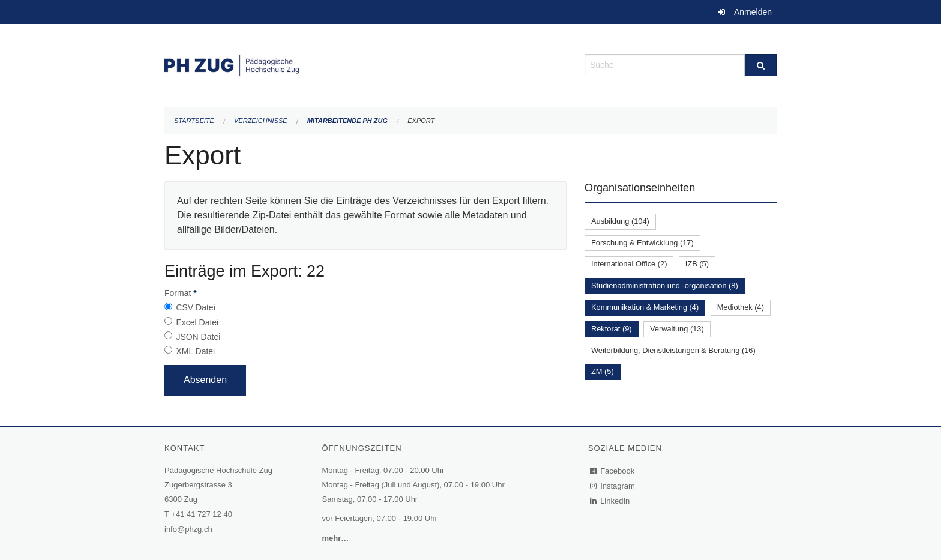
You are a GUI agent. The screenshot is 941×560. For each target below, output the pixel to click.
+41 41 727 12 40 (202, 514)
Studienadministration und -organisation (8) (665, 285)
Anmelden (753, 12)
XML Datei (195, 351)
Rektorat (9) (612, 329)
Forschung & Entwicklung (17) (642, 243)
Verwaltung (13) (677, 329)
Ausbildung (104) (620, 221)
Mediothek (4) (741, 307)
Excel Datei (197, 322)
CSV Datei (195, 307)
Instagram (613, 486)
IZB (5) (697, 264)
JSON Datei (198, 337)
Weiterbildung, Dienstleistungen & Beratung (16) (673, 350)
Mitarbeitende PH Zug (347, 121)
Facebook (613, 471)
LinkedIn (610, 501)
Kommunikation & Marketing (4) (645, 307)
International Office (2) (629, 264)
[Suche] (761, 65)
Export (421, 121)
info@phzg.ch (188, 529)
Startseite (194, 121)
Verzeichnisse (261, 121)
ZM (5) (603, 371)
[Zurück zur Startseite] (365, 64)
